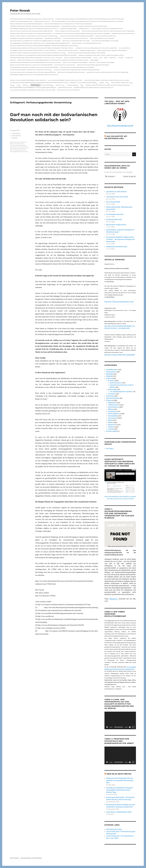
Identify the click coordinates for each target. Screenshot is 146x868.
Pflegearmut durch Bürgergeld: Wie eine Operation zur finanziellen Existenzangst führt (120, 780)
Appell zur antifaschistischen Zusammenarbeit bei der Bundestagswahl (26, 24)
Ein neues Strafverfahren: (124, 48)
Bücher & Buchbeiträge (47, 85)
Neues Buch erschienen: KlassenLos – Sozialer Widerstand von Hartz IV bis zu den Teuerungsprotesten (33, 36)
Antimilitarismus (112, 370)
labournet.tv (114, 599)
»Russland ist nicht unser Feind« (117, 197)
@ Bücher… (25, 85)
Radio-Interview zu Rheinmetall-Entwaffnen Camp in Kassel (76, 41)
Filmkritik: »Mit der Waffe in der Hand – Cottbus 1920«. (102, 38)
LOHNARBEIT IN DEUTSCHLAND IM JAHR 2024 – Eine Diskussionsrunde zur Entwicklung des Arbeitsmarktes (35, 26)
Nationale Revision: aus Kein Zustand (53, 38)
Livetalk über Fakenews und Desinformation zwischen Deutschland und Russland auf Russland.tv (108, 85)
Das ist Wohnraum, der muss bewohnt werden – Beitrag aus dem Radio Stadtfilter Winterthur (32, 31)
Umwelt (111, 429)
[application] (120, 721)
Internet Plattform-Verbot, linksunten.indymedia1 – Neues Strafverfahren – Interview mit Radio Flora (33, 50)
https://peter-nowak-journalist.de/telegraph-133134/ (119, 302)
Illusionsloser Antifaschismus (116, 225)
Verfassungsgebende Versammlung (19, 152)
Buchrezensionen (116, 383)
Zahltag (106, 58)
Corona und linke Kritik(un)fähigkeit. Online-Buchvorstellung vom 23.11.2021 (65, 80)
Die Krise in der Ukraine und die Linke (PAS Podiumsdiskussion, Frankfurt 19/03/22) (87, 53)
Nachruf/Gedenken (113, 398)
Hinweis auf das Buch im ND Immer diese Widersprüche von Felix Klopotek (77, 67)
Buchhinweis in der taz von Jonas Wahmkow (65, 65)
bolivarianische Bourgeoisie (19, 142)
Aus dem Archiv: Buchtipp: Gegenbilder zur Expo (21, 21)
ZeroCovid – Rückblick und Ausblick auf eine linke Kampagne (78, 58)
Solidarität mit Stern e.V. (84, 29)
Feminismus (112, 411)
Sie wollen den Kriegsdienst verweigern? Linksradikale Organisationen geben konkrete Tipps (120, 790)
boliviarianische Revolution (17, 144)
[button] (110, 176)
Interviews (111, 394)
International (16, 136)
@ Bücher (111, 381)
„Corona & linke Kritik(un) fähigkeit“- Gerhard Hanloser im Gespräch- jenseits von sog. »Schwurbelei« (106, 80)
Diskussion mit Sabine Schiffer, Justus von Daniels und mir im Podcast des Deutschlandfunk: (31, 34)
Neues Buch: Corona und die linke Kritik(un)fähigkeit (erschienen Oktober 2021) (28, 80)
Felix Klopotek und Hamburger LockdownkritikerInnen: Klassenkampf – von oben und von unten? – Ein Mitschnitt (36, 58)
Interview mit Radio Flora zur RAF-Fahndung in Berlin (67, 31)
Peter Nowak (20, 10)
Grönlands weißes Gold (114, 220)
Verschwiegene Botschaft (115, 214)
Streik (101, 58)
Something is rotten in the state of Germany (68, 50)
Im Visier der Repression (72, 85)
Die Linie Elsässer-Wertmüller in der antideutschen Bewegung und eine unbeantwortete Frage (32, 19)
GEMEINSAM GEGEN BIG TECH (117, 247)
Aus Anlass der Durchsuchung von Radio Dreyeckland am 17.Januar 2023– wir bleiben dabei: (96, 48)
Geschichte (110, 396)
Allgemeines (112, 403)
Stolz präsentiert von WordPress (31, 858)
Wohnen (95, 58)
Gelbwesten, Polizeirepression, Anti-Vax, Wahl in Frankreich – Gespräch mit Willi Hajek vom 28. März (101, 55)
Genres (18, 85)
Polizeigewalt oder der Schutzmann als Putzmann (123, 34)
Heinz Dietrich (21, 147)
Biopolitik (109, 374)
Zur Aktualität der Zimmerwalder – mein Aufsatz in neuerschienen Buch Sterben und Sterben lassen (84, 26)
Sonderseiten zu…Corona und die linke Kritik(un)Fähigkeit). (83, 83)
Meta (82, 85)
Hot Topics (110, 449)
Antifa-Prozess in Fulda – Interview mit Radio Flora (68, 90)
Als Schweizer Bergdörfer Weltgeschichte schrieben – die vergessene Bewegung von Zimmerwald (120, 239)
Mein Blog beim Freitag (119, 774)
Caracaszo (13, 145)
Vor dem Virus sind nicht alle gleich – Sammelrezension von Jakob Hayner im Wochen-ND (30, 70)
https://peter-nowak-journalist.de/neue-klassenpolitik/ (120, 355)
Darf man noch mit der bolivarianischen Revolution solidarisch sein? (54, 117)
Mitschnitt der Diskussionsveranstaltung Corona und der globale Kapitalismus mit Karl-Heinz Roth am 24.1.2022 (35, 62)
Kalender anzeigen (129, 176)
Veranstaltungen (35, 85)
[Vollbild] (133, 727)
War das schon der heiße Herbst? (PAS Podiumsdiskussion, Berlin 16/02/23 (77, 36)
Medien (110, 422)
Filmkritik (109, 376)
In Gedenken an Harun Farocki (65, 88)
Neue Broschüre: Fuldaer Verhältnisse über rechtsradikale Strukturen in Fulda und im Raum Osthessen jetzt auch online (37, 53)
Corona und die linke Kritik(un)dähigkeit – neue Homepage (105, 41)
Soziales (15, 138)
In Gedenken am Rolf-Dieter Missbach (68, 29)
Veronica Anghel (112, 431)
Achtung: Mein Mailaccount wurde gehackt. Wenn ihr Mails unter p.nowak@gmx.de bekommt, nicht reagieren (35, 41)
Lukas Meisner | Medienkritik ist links (119, 812)
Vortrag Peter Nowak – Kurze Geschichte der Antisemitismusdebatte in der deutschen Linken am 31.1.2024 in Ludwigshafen (82, 34)
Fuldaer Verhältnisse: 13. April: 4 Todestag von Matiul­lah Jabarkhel (112, 50)
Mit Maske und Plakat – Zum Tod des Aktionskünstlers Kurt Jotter (87, 43)
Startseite (102, 83)
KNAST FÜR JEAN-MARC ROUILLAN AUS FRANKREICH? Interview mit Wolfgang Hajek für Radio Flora (33, 88)
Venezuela (23, 150)
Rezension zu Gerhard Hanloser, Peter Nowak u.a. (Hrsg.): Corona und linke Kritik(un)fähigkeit (31, 65)
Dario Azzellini (14, 147)
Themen (12, 85)
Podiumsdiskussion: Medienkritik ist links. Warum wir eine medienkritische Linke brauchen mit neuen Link (34, 29)
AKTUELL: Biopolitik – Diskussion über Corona (122, 83)
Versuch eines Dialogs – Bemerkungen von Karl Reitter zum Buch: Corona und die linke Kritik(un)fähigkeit (34, 67)
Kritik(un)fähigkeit (94, 60)
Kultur (110, 420)
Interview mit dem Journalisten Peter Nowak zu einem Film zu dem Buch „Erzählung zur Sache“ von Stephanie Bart (108, 31)
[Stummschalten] (130, 727)
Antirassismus (111, 372)
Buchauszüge (112, 389)
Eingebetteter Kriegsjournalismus (88, 50)
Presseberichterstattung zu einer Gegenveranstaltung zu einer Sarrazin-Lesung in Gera (93, 88)
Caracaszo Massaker (21, 145)
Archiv (107, 83)
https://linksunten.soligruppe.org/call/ (120, 126)
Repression (112, 425)
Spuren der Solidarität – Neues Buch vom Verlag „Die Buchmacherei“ (107, 29)
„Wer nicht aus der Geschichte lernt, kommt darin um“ (76, 38)
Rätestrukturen (17, 148)
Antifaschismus (113, 405)
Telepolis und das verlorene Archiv (42, 21)
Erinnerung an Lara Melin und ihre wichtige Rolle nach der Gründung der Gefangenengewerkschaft (77, 70)
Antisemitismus (113, 58)
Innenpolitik (16, 133)
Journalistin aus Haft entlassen (116, 192)
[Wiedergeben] (107, 727)
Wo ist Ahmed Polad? (113, 202)
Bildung (111, 409)
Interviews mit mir (60, 85)
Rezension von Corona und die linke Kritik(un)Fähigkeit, (102, 62)
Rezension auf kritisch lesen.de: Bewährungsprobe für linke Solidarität (93, 65)
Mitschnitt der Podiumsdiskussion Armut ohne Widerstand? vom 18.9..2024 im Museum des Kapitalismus (68, 24)
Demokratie (13, 60)
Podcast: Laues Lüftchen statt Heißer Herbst (105, 36)
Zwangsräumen (129, 58)
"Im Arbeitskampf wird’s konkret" (121, 392)
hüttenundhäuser (114, 414)
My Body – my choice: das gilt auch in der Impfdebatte (75, 62)
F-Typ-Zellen (121, 58)
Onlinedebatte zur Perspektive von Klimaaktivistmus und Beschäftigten (26, 38)
